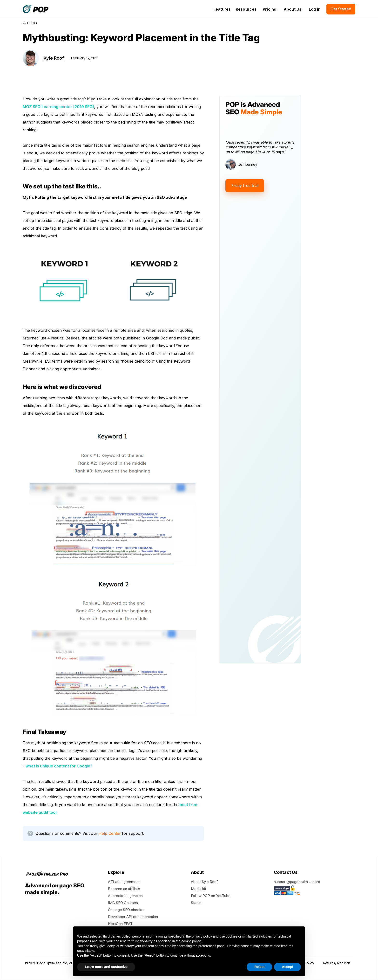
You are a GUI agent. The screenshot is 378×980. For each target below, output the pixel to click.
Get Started (341, 9)
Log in (315, 9)
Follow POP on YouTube (211, 896)
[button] (222, 9)
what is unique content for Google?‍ (59, 766)
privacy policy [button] (202, 936)
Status (196, 903)
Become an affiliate (124, 889)
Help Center (110, 833)
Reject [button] (259, 967)
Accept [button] (287, 967)
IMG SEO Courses (123, 903)
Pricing (270, 9)
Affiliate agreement (124, 882)
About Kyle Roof (204, 882)
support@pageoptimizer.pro (297, 882)
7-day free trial (245, 186)
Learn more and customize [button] (106, 967)
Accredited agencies (125, 896)
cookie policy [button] (191, 941)
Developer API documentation (133, 917)
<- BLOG (30, 23)
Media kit (199, 889)
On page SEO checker (126, 910)
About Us (293, 9)
